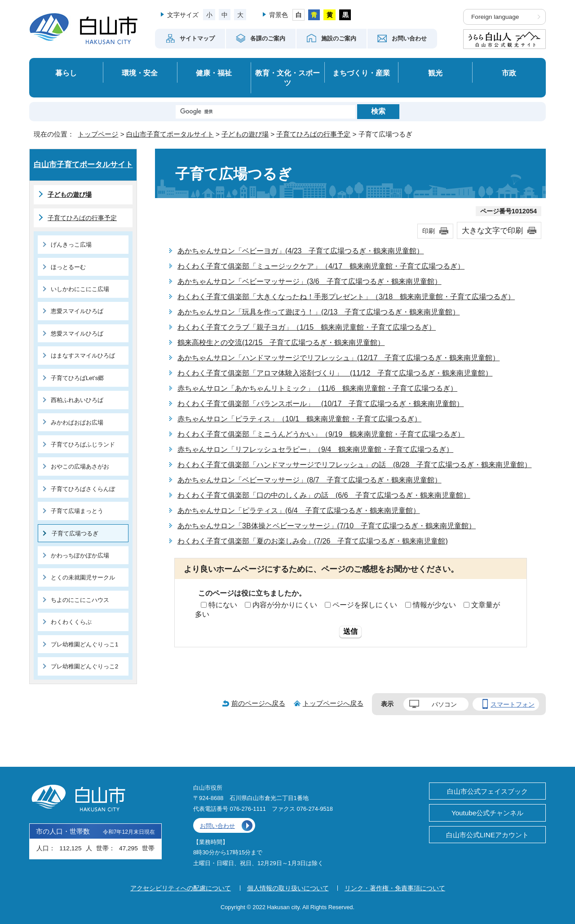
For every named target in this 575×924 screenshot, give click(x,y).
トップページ (98, 134)
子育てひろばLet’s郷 (77, 378)
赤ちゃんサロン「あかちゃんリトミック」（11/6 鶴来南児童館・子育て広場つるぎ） (317, 388)
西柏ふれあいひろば (77, 400)
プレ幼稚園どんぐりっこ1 (84, 644)
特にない (223, 605)
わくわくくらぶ (71, 622)
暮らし (66, 73)
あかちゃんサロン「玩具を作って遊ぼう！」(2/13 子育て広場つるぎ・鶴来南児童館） (318, 312)
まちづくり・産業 (361, 73)
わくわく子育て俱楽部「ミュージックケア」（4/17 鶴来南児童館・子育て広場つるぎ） (321, 266)
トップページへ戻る (333, 703)
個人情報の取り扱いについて (288, 888)
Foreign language (495, 17)
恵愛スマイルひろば (77, 311)
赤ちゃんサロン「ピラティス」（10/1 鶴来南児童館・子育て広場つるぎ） (299, 419)
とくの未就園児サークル (83, 577)
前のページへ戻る (258, 703)
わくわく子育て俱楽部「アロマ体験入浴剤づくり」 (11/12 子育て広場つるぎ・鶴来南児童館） (335, 373)
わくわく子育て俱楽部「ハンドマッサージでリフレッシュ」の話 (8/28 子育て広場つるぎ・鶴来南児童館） (354, 465)
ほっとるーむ (68, 267)
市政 (509, 73)
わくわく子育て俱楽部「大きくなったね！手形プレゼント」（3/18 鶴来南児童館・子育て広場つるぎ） (346, 297)
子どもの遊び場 (245, 134)
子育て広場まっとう (77, 511)
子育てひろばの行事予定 (313, 134)
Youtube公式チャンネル (487, 813)
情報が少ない (434, 605)
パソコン (444, 704)
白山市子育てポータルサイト (170, 134)
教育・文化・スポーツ (287, 78)
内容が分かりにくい (285, 605)
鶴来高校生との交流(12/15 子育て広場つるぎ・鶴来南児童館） (281, 343)
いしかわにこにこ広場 (80, 289)
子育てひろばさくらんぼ (83, 489)
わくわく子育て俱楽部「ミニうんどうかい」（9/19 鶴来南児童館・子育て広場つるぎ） (321, 434)
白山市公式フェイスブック (487, 791)
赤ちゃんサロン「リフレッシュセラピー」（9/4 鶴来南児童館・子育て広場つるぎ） (315, 449)
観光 (435, 73)
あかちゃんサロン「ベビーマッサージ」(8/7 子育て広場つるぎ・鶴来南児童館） (310, 480)
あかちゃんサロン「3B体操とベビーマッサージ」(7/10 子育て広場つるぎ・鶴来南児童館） (327, 526)
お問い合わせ (217, 826)
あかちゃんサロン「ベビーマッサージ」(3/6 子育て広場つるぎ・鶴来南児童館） (310, 281)
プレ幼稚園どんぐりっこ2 (84, 666)
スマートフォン (513, 704)
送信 (350, 631)
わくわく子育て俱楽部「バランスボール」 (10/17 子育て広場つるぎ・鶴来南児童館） (321, 404)
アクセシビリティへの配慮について (181, 888)
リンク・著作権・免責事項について (395, 888)
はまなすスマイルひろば (83, 356)
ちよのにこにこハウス (80, 600)
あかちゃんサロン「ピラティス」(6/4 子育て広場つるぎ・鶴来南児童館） (299, 511)
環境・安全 (140, 73)
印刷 (429, 231)
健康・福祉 (214, 73)
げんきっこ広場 (71, 245)
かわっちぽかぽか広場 (80, 555)
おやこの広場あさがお (80, 466)
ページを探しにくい (365, 605)
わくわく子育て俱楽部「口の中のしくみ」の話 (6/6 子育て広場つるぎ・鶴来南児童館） (324, 495)
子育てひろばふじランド (83, 444)
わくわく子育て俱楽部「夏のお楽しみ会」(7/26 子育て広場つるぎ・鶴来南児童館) (313, 541)
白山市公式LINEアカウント (487, 835)
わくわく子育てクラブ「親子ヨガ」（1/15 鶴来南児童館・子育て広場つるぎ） (307, 327)
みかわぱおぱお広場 (77, 422)
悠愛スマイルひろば (77, 334)
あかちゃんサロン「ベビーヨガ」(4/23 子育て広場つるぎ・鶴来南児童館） (301, 251)
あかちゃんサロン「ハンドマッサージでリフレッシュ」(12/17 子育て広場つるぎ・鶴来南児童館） (338, 358)
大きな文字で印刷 (492, 230)
